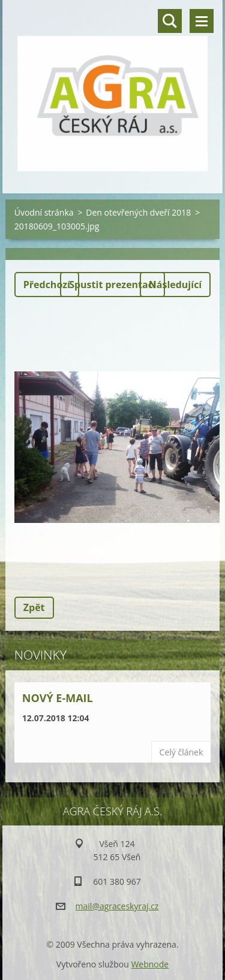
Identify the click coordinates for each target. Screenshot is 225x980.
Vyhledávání (170, 21)
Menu (202, 21)
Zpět (34, 607)
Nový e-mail (58, 698)
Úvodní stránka (44, 212)
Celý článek (181, 752)
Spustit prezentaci (112, 285)
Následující (175, 285)
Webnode (150, 964)
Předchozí (47, 285)
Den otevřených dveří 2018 (138, 212)
